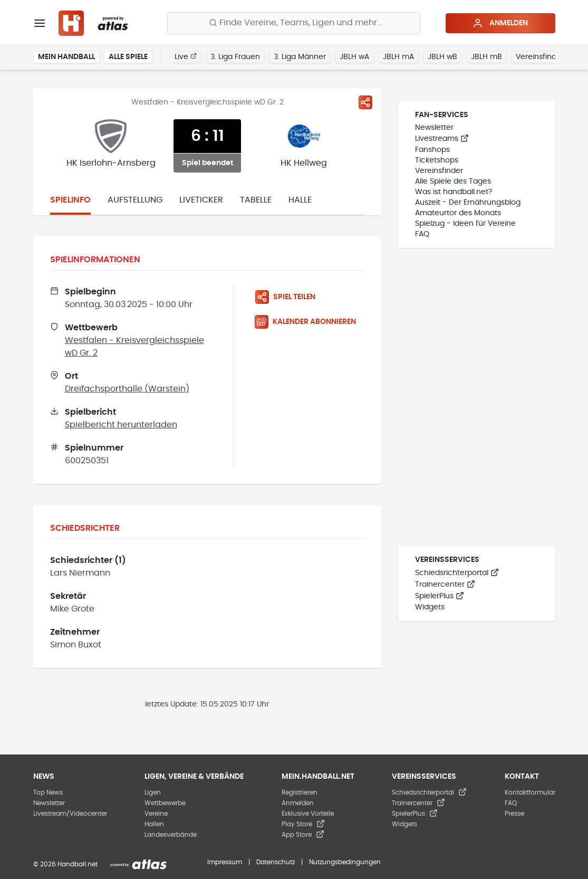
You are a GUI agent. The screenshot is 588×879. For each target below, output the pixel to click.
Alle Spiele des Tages (453, 181)
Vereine (156, 814)
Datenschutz (276, 862)
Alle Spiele (128, 57)
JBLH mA (398, 57)
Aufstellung (135, 200)
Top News (48, 792)
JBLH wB (442, 57)
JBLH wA (354, 57)
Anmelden (500, 23)
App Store (303, 835)
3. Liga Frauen (235, 57)
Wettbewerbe (165, 803)
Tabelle (256, 200)
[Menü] (40, 23)
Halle (300, 200)
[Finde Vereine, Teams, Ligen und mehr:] (294, 23)
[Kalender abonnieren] (310, 322)
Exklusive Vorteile (308, 814)
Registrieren (300, 792)
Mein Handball (66, 57)
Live (186, 56)
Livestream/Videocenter (70, 814)
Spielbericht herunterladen (121, 425)
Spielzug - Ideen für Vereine (465, 224)
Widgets (430, 607)
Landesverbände (171, 835)
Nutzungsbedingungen (345, 862)
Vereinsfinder (540, 57)
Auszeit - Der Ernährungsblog (468, 203)
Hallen (154, 824)
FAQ (422, 234)
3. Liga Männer (300, 57)
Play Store (303, 824)
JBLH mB (486, 57)
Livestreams (442, 139)
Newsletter (434, 128)
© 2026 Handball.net (65, 864)
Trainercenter (445, 585)
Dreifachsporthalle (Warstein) (127, 389)
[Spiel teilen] (365, 102)
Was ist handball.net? (454, 192)
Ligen (153, 792)
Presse (514, 814)
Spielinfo (70, 200)
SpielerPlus (440, 596)
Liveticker (201, 200)
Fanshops (432, 150)
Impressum (225, 862)
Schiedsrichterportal (457, 573)
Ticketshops (437, 160)
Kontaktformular (530, 792)
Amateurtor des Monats (458, 213)
